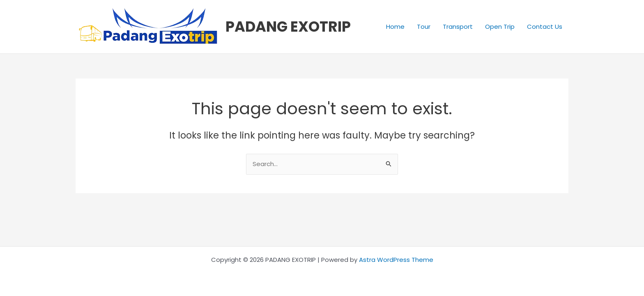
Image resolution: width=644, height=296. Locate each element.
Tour (424, 27)
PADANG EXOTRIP (288, 27)
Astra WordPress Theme (396, 260)
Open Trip (500, 27)
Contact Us (545, 27)
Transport (458, 27)
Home (395, 27)
